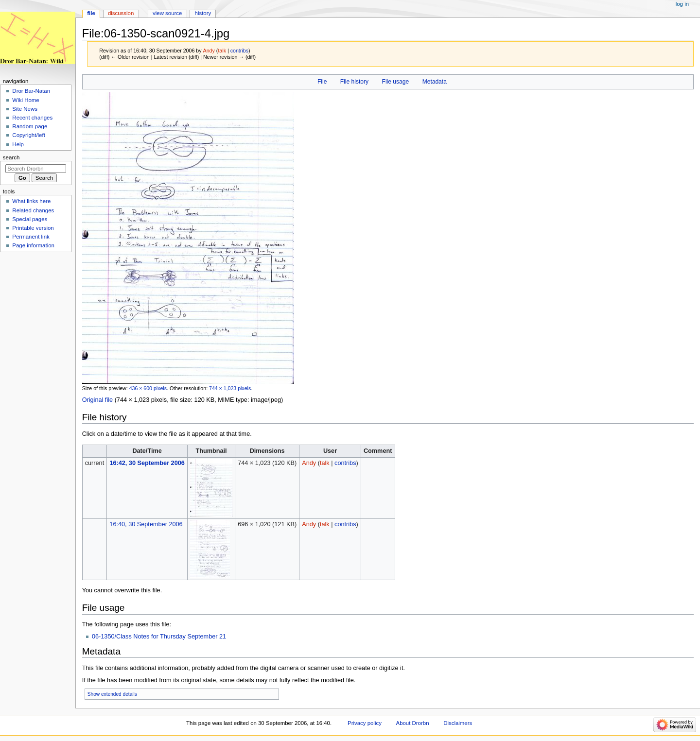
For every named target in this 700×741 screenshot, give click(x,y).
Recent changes (32, 118)
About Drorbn (413, 723)
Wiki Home (26, 100)
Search (11, 157)
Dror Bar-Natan (31, 91)
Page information (33, 245)
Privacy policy (365, 723)
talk (222, 51)
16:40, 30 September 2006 (146, 524)
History (203, 13)
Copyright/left (28, 135)
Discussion (121, 13)
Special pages (30, 219)
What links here (31, 201)
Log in (682, 4)
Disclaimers (458, 723)
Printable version (33, 228)
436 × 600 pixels (148, 388)
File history (354, 82)
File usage (396, 82)
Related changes (33, 210)
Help (18, 144)
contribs (239, 51)
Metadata (435, 82)
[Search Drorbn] (36, 169)
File (322, 82)
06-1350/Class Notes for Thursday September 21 (159, 637)
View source (167, 13)
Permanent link (31, 237)
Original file (97, 400)
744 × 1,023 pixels (230, 388)
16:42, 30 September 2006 (147, 463)
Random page (30, 126)
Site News (25, 109)
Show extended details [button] (112, 694)
